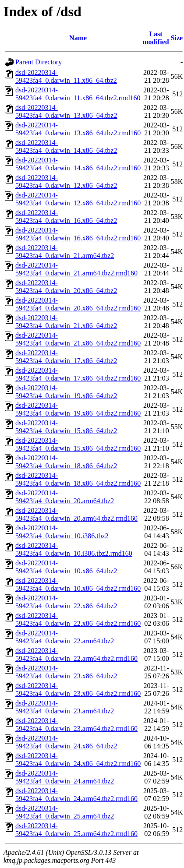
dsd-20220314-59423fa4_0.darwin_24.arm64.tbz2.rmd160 (76, 795)
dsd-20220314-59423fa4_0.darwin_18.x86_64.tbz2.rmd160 (78, 479)
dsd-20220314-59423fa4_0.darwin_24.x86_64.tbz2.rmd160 (78, 760)
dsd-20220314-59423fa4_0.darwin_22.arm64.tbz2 (65, 637)
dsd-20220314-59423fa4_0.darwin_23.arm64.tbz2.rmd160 (76, 725)
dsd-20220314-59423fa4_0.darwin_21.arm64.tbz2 (65, 252)
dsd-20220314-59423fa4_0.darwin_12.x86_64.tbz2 (66, 182)
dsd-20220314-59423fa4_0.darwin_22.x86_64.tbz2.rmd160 (78, 619)
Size (177, 38)
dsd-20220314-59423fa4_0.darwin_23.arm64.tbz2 (65, 707)
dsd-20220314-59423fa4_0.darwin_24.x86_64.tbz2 (66, 742)
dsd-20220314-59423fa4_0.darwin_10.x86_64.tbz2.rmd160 (78, 584)
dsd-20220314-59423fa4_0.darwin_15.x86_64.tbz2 (66, 427)
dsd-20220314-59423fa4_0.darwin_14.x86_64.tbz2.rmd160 (78, 164)
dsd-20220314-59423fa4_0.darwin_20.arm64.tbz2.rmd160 (76, 514)
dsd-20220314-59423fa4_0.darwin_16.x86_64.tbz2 (66, 217)
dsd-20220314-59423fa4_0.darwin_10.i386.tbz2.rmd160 (74, 549)
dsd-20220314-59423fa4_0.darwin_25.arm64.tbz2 (65, 812)
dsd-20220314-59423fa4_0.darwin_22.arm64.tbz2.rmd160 (76, 655)
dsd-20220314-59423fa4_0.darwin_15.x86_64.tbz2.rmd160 (78, 444)
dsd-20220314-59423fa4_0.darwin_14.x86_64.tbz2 (66, 146)
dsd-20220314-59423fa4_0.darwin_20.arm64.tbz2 (65, 497)
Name (78, 38)
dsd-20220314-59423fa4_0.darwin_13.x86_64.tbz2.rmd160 (78, 129)
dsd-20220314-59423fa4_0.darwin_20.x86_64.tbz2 (66, 287)
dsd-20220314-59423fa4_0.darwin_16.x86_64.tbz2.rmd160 (78, 234)
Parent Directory (39, 62)
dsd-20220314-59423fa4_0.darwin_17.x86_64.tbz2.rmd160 (78, 374)
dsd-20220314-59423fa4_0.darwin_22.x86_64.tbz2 (66, 602)
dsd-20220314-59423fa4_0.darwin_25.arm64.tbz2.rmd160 (76, 830)
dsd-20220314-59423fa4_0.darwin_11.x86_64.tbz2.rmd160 (78, 94)
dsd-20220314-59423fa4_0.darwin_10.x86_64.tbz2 (66, 567)
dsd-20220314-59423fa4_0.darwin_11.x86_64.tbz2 (66, 76)
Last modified (156, 38)
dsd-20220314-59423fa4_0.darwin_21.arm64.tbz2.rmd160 (76, 269)
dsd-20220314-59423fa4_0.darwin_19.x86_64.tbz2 (66, 392)
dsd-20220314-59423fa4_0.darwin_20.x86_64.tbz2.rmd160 (78, 304)
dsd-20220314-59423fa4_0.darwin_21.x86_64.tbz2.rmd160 (78, 339)
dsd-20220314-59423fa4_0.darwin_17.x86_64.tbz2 (66, 357)
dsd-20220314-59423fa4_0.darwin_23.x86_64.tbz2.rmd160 (78, 690)
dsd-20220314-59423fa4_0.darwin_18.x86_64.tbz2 (66, 462)
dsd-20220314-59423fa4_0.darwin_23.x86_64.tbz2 (66, 672)
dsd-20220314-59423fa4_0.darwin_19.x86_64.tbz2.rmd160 (78, 409)
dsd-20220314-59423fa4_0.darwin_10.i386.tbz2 (62, 532)
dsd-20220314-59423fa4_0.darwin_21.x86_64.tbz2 (66, 322)
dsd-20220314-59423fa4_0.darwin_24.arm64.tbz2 (65, 777)
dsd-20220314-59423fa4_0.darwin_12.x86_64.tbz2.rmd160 (78, 199)
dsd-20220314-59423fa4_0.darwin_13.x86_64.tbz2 (66, 111)
